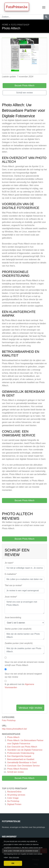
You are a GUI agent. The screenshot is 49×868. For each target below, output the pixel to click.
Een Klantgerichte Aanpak (19, 756)
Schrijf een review (15, 772)
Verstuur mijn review (30, 708)
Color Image (13, 798)
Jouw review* (11, 597)
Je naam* (9, 563)
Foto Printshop (20, 25)
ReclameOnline (14, 792)
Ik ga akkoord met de (19, 686)
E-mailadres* (11, 574)
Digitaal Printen (14, 804)
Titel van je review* (13, 585)
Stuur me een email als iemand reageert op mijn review (23, 675)
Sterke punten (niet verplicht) (18, 629)
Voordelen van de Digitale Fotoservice (25, 750)
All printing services (16, 795)
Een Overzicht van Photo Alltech (22, 747)
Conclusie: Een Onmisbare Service (23, 766)
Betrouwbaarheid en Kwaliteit (21, 759)
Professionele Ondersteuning (21, 753)
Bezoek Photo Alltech (24, 778)
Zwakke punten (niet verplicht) (19, 643)
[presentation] (25, 697)
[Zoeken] (46, 17)
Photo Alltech (13, 737)
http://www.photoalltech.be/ (14, 729)
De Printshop (13, 801)
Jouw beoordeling (13, 617)
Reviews (18, 769)
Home (5, 25)
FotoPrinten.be (17, 7)
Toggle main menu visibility (44, 7)
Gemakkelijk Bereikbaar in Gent (22, 762)
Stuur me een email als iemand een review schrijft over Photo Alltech (24, 664)
